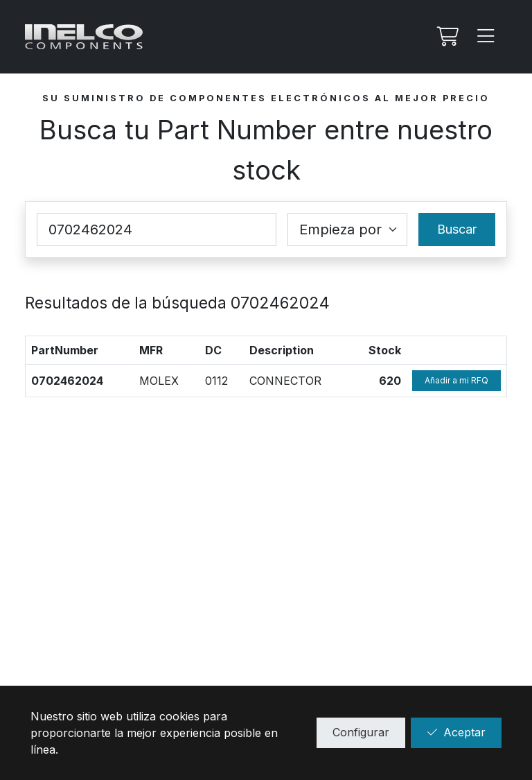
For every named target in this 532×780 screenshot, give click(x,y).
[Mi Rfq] (446, 37)
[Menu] (486, 37)
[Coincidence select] (347, 229)
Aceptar (456, 732)
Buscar (457, 229)
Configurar (361, 732)
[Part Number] (157, 229)
